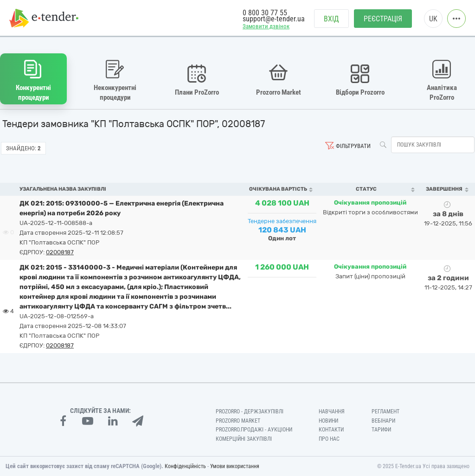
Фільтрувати (353, 146)
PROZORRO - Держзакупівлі (250, 412)
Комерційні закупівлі (244, 439)
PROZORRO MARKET (238, 421)
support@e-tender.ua (274, 19)
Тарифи (381, 430)
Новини (328, 421)
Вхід (331, 19)
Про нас (329, 439)
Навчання (332, 412)
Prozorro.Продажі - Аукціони (254, 430)
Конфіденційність (185, 466)
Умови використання (235, 466)
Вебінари (383, 421)
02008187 (60, 252)
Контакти (331, 430)
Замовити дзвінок (266, 26)
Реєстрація (383, 19)
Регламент (385, 412)
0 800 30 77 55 (265, 13)
